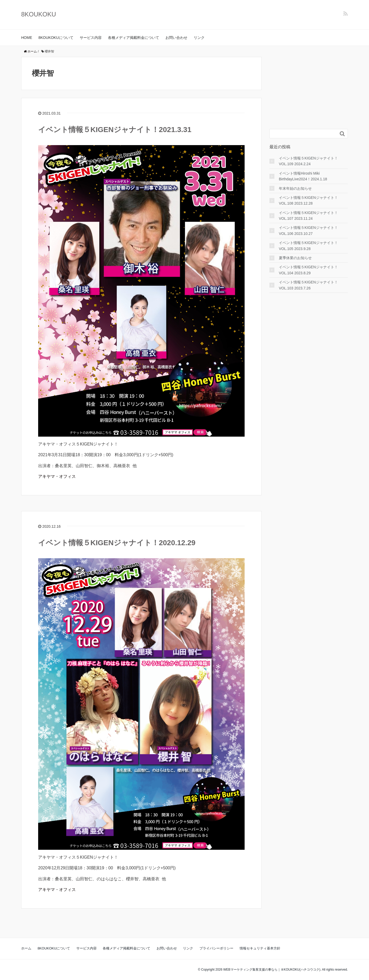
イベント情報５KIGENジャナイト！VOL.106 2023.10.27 (308, 230)
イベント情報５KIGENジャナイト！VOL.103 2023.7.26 (308, 285)
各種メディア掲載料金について (134, 38)
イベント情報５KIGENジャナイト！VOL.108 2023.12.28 (308, 200)
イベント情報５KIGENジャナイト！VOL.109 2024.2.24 (308, 161)
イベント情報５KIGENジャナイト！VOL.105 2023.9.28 (308, 246)
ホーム (26, 948)
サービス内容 (91, 38)
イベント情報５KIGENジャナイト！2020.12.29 (117, 543)
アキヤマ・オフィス (57, 476)
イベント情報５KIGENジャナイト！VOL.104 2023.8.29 (308, 270)
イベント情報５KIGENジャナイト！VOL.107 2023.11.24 (308, 216)
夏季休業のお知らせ (295, 258)
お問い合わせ (176, 38)
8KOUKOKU (39, 14)
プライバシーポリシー (216, 948)
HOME (27, 38)
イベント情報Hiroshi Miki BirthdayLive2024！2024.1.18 (303, 176)
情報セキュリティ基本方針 (260, 948)
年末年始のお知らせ (295, 188)
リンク (199, 38)
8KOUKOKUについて (56, 38)
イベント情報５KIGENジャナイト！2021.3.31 (115, 130)
